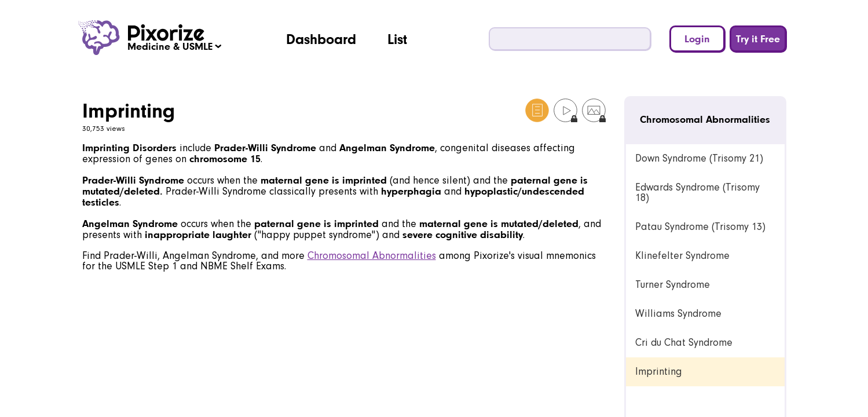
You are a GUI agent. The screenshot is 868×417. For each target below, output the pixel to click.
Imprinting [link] (659, 372)
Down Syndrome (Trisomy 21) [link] (699, 158)
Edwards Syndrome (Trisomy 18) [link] (697, 193)
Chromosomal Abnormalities (372, 256)
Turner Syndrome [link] (673, 285)
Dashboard (321, 39)
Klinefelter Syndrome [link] (682, 256)
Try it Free (758, 39)
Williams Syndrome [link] (678, 314)
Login (697, 39)
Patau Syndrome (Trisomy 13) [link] (700, 227)
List (397, 39)
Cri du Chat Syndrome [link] (684, 343)
